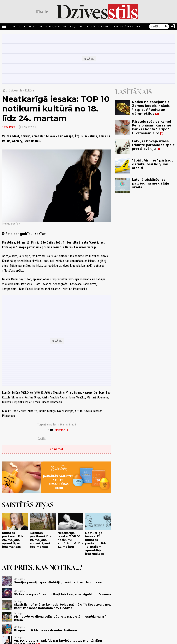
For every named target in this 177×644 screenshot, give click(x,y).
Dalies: (42, 439)
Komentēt (56, 449)
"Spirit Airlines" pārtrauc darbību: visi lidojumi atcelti (153, 164)
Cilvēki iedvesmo (99, 26)
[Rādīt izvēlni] (4, 26)
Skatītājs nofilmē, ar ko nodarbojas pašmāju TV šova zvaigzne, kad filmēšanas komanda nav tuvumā (62, 606)
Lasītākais (133, 92)
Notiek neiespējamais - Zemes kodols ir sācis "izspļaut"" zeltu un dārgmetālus (152, 108)
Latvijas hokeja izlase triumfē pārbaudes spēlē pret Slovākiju (153, 145)
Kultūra (30, 26)
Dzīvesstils (15, 90)
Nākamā (60, 430)
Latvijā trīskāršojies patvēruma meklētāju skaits (151, 183)
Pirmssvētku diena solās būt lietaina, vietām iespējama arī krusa (60, 618)
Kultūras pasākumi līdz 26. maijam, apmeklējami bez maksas (13, 540)
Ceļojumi (77, 26)
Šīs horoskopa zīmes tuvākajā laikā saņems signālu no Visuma (62, 594)
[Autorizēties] (173, 26)
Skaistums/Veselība (53, 26)
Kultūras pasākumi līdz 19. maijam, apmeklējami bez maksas (40, 540)
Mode (16, 26)
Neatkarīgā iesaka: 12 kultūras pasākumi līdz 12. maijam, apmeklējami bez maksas (96, 543)
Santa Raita (8, 127)
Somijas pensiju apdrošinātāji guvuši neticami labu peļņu (58, 582)
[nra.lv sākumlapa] (42, 12)
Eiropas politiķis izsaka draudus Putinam (45, 630)
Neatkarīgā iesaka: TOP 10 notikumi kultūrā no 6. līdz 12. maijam (70, 540)
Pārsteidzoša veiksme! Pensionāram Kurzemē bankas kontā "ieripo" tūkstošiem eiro (152, 127)
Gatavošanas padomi (129, 26)
